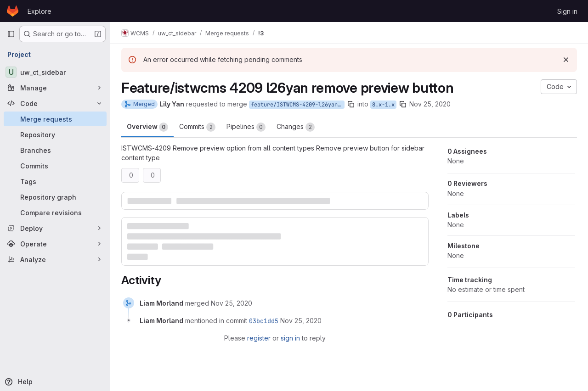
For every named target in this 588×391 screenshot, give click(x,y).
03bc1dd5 (264, 321)
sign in (290, 338)
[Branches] (55, 150)
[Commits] (55, 166)
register (259, 338)
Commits (197, 127)
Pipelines (246, 127)
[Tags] (55, 181)
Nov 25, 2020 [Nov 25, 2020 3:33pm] (430, 104)
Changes (296, 127)
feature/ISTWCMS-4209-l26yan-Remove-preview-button (298, 105)
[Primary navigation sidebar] (11, 34)
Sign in (567, 11)
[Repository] (55, 134)
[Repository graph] (55, 197)
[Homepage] (13, 11)
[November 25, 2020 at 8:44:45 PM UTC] (232, 303)
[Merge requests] (55, 119)
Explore (40, 11)
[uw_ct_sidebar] (55, 72)
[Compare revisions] (55, 212)
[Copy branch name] (351, 104)
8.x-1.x (383, 105)
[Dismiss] (566, 60)
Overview (147, 127)
